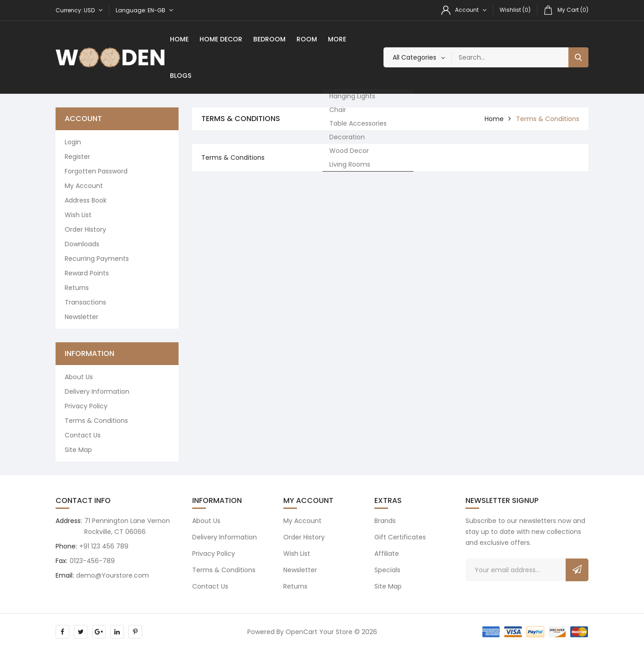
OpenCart (302, 632)
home (494, 119)
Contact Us (83, 435)
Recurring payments (97, 259)
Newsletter (82, 317)
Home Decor (221, 39)
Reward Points (87, 273)
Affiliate (387, 554)
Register (77, 157)
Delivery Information (97, 391)
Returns (77, 288)
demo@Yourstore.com (112, 575)
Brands (385, 521)
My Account (84, 186)
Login (73, 142)
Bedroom (269, 39)
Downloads (82, 244)
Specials (387, 570)
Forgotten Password (96, 171)
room (307, 39)
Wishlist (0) (515, 10)
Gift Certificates (400, 537)
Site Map (78, 450)
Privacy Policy (86, 406)
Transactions (85, 302)
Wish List (78, 215)
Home (179, 39)
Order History (85, 229)
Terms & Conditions (96, 421)
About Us (79, 377)
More (337, 39)
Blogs (181, 76)
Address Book (86, 200)
